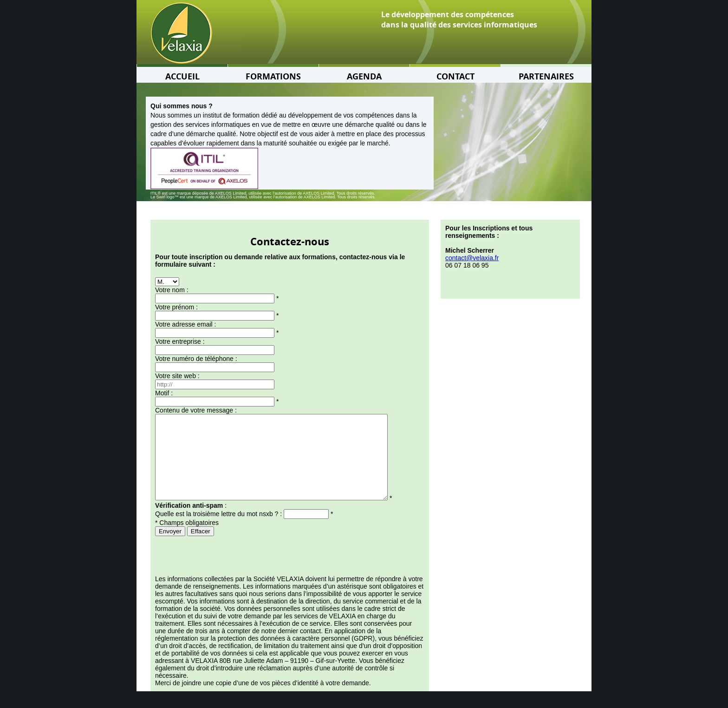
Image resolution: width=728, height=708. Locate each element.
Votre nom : (172, 290)
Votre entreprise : (180, 341)
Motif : (164, 393)
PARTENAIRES (546, 76)
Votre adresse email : (186, 324)
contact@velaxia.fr (472, 258)
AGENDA (364, 76)
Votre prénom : (176, 307)
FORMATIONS (273, 76)
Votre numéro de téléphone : (196, 359)
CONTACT (455, 76)
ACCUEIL (182, 76)
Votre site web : (177, 376)
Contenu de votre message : (196, 410)
